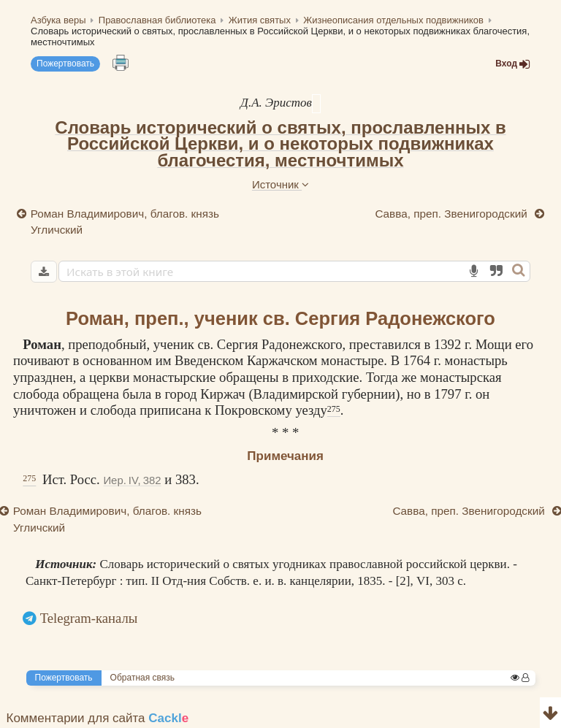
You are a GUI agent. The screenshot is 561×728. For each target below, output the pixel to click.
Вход (513, 64)
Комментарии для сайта (98, 718)
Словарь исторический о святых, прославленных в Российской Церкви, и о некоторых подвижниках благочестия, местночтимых (280, 144)
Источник (280, 184)
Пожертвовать (65, 64)
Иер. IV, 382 (132, 480)
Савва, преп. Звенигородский (453, 214)
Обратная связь (142, 678)
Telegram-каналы (89, 618)
